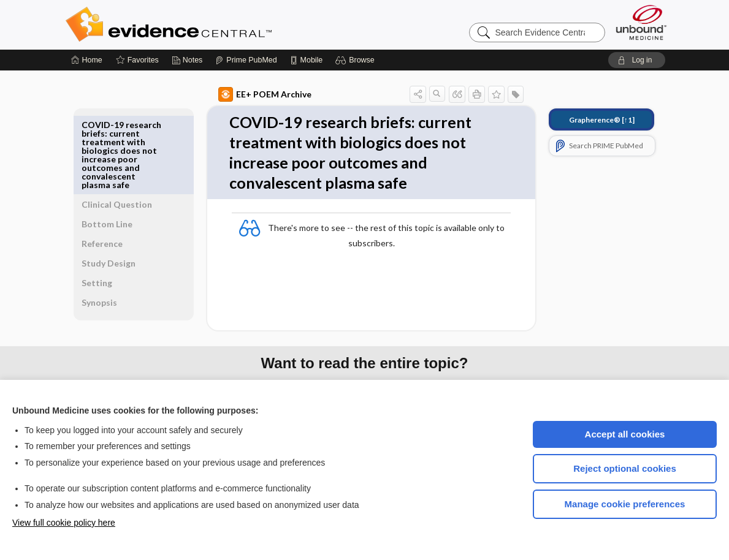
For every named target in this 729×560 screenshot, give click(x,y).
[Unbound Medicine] (641, 22)
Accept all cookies (625, 434)
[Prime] (246, 60)
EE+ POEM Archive (251, 94)
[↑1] (588, 120)
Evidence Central (218, 25)
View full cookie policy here (64, 523)
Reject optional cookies (625, 468)
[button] (357, 60)
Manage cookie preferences (625, 504)
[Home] (87, 60)
